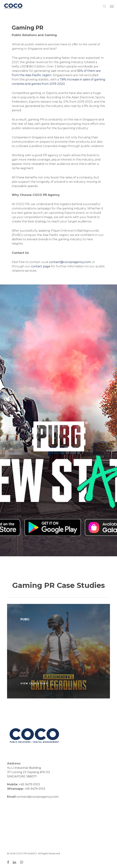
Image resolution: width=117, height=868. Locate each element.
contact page (41, 266)
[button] (112, 6)
